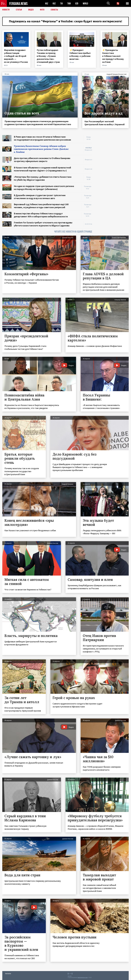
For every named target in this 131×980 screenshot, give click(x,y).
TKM (69, 3)
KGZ (54, 3)
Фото (42, 10)
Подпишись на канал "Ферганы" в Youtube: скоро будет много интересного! (66, 21)
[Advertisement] (113, 169)
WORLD (85, 3)
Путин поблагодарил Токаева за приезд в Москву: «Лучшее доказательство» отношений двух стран (49, 56)
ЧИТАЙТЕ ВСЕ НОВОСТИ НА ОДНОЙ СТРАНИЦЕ (73, 232)
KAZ (47, 3)
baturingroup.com (83, 978)
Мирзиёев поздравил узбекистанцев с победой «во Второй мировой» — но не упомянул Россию (16, 56)
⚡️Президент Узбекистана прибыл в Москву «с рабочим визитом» (80, 54)
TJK (61, 3)
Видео (31, 10)
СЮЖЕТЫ (54, 10)
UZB (77, 3)
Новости (6, 10)
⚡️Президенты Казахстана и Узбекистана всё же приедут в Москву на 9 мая (113, 56)
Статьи (19, 10)
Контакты (8, 973)
